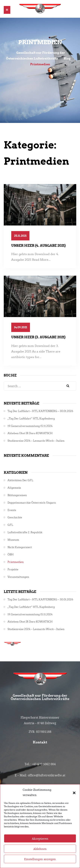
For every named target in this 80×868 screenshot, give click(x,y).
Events (12, 510)
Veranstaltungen (18, 577)
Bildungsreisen (17, 495)
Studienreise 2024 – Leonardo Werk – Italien (36, 441)
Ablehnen (40, 859)
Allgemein (14, 488)
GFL (10, 525)
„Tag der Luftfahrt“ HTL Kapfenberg (31, 419)
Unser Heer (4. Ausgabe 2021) (38, 246)
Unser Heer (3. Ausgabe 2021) (38, 337)
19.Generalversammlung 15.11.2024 (30, 426)
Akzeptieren (40, 849)
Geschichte (15, 517)
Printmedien (16, 562)
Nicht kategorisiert (20, 547)
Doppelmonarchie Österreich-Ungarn (32, 503)
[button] (74, 803)
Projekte (13, 569)
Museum (13, 540)
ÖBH (11, 555)
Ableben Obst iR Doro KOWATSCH (30, 433)
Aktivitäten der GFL (20, 480)
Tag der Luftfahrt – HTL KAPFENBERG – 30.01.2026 (40, 411)
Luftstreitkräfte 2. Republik (25, 532)
